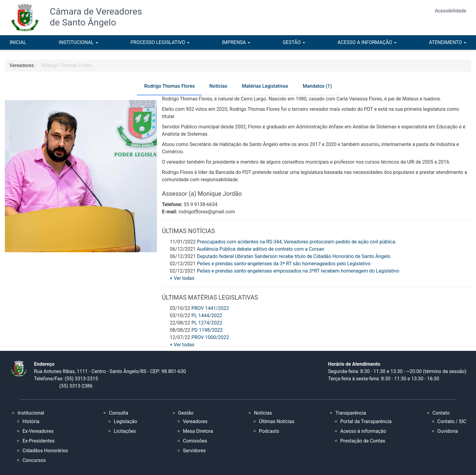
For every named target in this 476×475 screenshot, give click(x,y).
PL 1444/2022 (207, 316)
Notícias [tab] (218, 86)
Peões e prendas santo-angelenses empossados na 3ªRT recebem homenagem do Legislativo (298, 271)
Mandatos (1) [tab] (317, 86)
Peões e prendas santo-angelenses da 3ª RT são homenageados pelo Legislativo (284, 264)
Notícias (263, 413)
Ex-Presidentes (39, 441)
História (31, 421)
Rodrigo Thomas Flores (67, 65)
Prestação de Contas (363, 441)
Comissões (195, 441)
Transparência (351, 413)
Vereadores (195, 421)
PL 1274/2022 (207, 323)
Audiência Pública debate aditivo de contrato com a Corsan (260, 249)
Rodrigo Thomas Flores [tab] (169, 86)
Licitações (125, 431)
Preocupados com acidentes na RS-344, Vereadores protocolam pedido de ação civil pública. (296, 242)
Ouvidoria (448, 431)
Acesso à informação (363, 431)
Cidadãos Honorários (45, 451)
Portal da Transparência (366, 421)
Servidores (194, 451)
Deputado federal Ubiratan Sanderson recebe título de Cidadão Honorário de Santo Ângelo (294, 256)
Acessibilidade (450, 11)
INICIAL (18, 42)
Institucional (31, 413)
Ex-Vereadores (38, 431)
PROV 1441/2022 (210, 308)
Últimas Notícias (277, 421)
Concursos (34, 460)
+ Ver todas (182, 278)
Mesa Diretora (198, 431)
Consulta (119, 413)
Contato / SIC (452, 421)
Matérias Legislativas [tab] (265, 86)
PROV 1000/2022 (210, 337)
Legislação (126, 421)
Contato (441, 413)
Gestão (186, 413)
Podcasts (269, 431)
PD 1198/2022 (207, 330)
